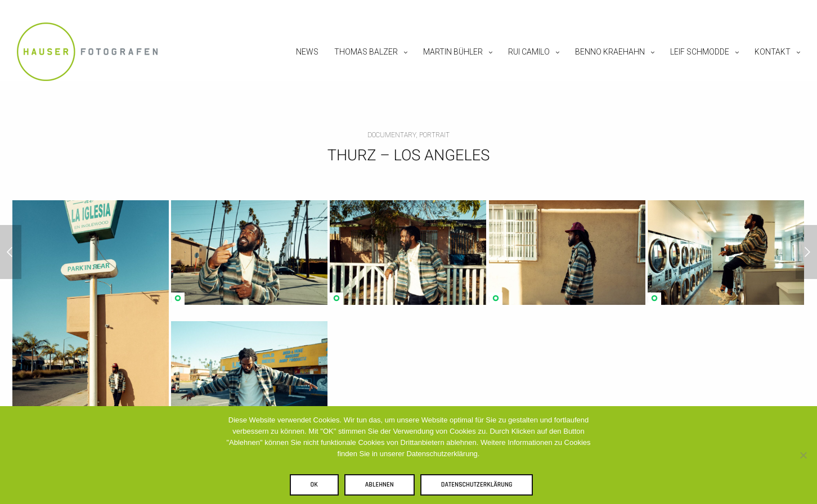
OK (314, 485)
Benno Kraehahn (610, 52)
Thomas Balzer (366, 52)
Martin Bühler (453, 52)
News (307, 52)
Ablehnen (380, 485)
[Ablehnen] (803, 455)
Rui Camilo (529, 52)
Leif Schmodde (700, 52)
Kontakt (773, 52)
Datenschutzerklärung (477, 485)
